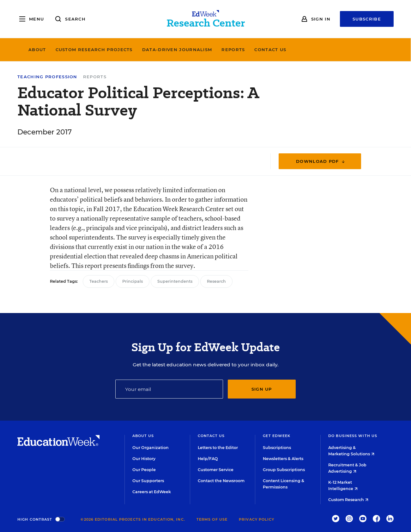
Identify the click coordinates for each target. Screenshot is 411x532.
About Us (143, 436)
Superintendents (175, 281)
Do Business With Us (353, 436)
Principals (133, 281)
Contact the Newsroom (221, 481)
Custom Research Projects (142, 50)
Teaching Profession (47, 77)
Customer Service (216, 470)
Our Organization (151, 448)
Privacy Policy (257, 519)
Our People (144, 470)
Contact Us (319, 50)
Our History (144, 459)
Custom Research (348, 500)
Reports (281, 50)
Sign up (262, 389)
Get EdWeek (277, 436)
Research (216, 281)
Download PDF (321, 161)
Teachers (99, 281)
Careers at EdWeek (152, 492)
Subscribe (367, 19)
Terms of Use (212, 519)
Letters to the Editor (218, 448)
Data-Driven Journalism (225, 50)
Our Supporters (148, 481)
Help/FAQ (208, 459)
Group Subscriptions (284, 470)
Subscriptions (277, 448)
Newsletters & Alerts (283, 459)
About (85, 50)
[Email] (169, 389)
